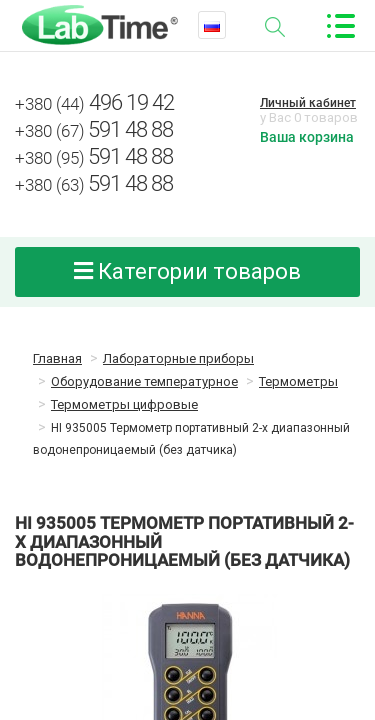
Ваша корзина (307, 137)
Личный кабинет (308, 103)
